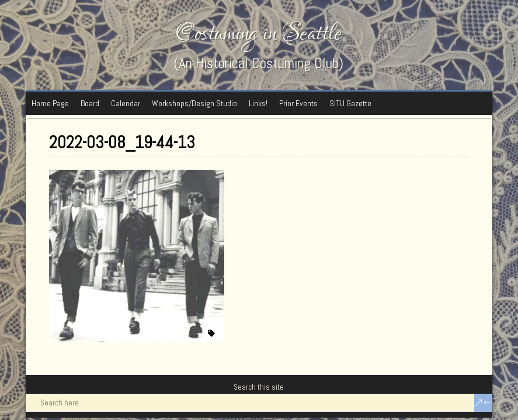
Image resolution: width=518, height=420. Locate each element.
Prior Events (298, 103)
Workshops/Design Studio (194, 103)
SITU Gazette (350, 103)
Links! (258, 103)
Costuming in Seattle (259, 34)
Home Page (50, 103)
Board (90, 103)
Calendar (126, 103)
